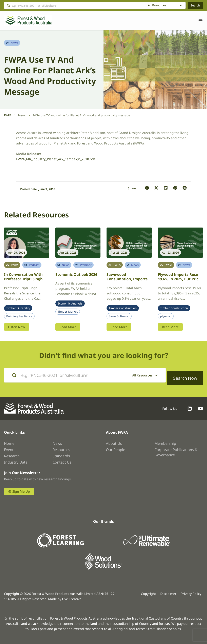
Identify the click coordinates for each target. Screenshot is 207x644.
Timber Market (68, 312)
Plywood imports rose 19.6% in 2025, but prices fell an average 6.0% (180, 279)
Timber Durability (18, 308)
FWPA (8, 115)
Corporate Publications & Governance (176, 449)
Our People (116, 447)
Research (12, 453)
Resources (61, 447)
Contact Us (62, 459)
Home (9, 441)
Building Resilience (19, 316)
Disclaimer (168, 591)
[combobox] (166, 5)
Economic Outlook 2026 (76, 274)
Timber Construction (123, 308)
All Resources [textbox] (157, 5)
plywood (166, 316)
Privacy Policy (191, 591)
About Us (114, 441)
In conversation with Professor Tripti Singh (23, 277)
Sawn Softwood (119, 316)
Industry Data (16, 459)
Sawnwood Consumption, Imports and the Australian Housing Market (127, 281)
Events (10, 447)
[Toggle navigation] (199, 21)
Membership (165, 441)
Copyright (148, 591)
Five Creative (72, 596)
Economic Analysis (70, 304)
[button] (147, 188)
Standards (61, 453)
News (22, 115)
